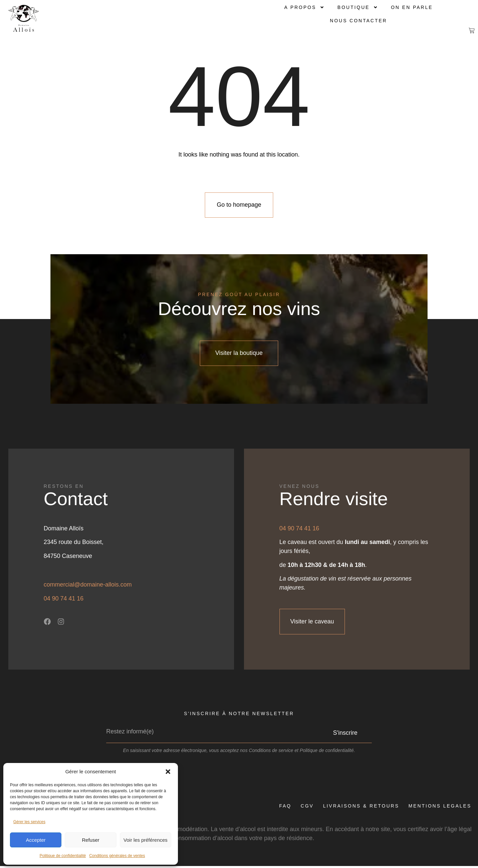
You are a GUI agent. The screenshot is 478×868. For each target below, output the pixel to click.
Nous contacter (358, 21)
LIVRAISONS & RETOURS (360, 808)
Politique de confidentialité (63, 856)
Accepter (36, 840)
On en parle (412, 7)
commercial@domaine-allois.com (88, 586)
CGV (306, 808)
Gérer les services (29, 822)
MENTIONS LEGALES (440, 808)
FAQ (283, 808)
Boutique (358, 7)
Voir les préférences (146, 840)
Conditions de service (271, 752)
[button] (168, 772)
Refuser (91, 840)
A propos (304, 7)
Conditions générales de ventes (117, 856)
